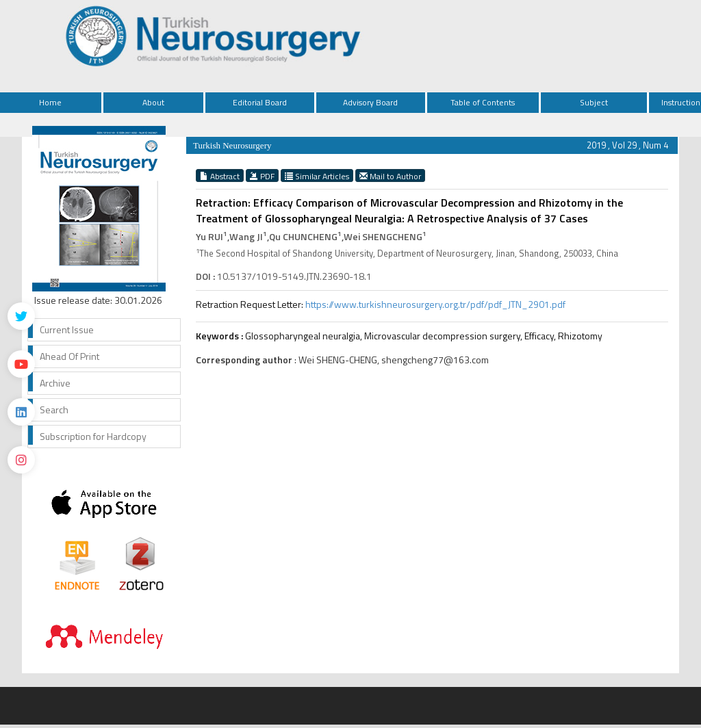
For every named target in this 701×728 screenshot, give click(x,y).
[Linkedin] (21, 412)
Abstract (220, 176)
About (153, 102)
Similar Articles (317, 176)
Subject (594, 102)
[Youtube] (21, 364)
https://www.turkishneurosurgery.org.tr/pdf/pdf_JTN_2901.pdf (435, 304)
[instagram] (21, 460)
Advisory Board (370, 102)
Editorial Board (260, 102)
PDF (262, 176)
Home (50, 102)
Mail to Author (390, 176)
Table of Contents (483, 102)
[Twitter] (21, 316)
